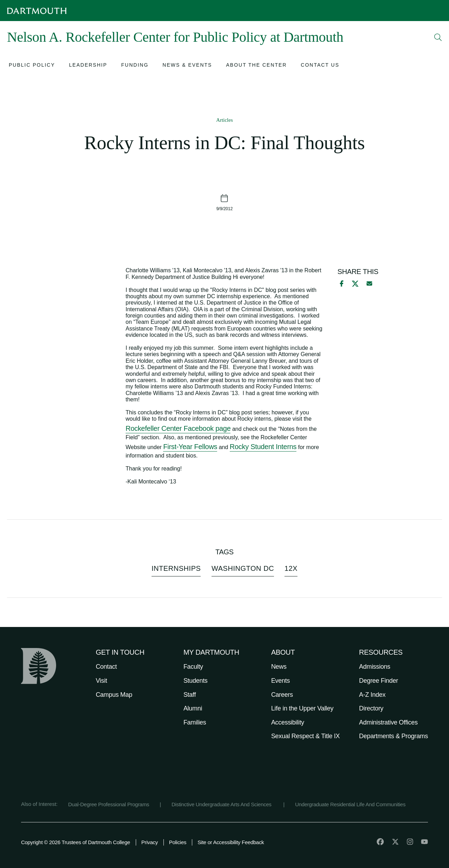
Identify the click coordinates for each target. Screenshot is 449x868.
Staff (190, 695)
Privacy (150, 842)
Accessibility (288, 722)
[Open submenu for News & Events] (187, 66)
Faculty (193, 667)
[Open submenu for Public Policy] (32, 66)
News (279, 667)
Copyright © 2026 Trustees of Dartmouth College (76, 842)
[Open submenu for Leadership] (88, 66)
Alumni (193, 708)
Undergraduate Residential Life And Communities (350, 804)
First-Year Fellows (190, 447)
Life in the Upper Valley (302, 708)
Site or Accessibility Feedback (231, 842)
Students (196, 681)
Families (195, 722)
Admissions (375, 667)
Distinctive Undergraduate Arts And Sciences (222, 804)
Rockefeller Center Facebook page (178, 428)
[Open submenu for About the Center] (256, 66)
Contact (106, 667)
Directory (371, 708)
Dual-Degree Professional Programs (109, 804)
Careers (282, 695)
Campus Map (114, 695)
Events (280, 681)
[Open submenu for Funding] (135, 66)
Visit (101, 681)
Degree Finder (379, 681)
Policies (178, 842)
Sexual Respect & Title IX (306, 736)
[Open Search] (438, 37)
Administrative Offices (388, 722)
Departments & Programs (394, 736)
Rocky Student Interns (263, 447)
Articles (224, 120)
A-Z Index (372, 695)
